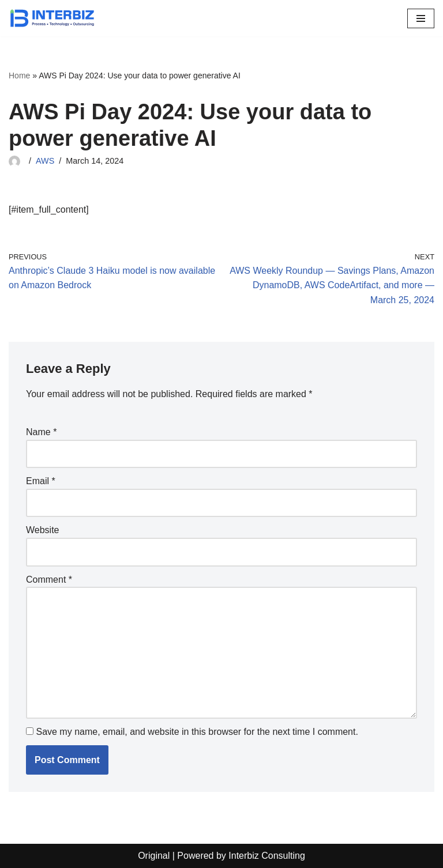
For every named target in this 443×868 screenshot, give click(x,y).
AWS (45, 161)
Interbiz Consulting (267, 856)
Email (41, 481)
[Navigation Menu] (421, 18)
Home (19, 76)
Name (41, 432)
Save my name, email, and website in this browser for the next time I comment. (197, 732)
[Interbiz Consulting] (52, 18)
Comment (49, 580)
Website (43, 530)
